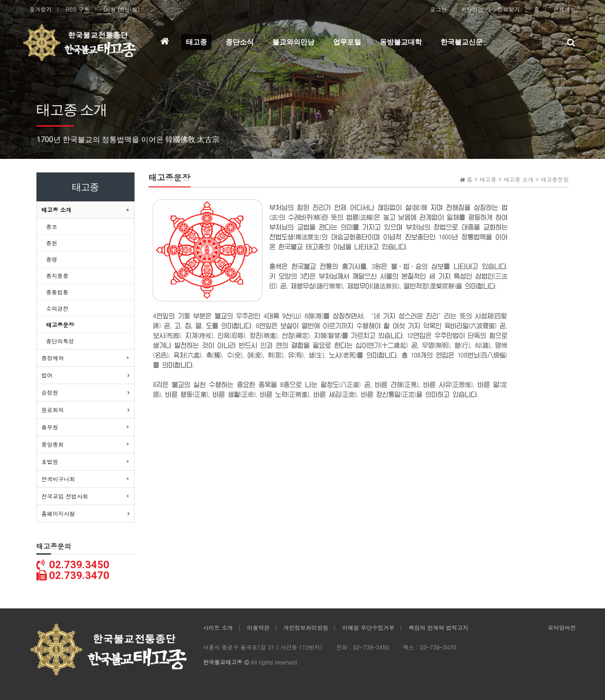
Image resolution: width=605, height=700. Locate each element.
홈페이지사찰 (58, 513)
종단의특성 (60, 341)
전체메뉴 (565, 9)
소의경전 (57, 308)
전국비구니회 (58, 479)
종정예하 (53, 358)
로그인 (439, 9)
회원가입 (472, 9)
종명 (52, 259)
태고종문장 (60, 325)
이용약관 (258, 627)
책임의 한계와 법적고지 (439, 627)
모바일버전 (562, 627)
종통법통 (57, 292)
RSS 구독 (78, 9)
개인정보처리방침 (306, 627)
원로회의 (53, 410)
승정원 (50, 392)
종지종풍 (57, 275)
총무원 (50, 427)
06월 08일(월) (122, 9)
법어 (47, 375)
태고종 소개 (57, 210)
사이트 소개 (218, 627)
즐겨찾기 (41, 9)
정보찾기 (509, 9)
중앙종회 (53, 444)
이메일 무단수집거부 (369, 627)
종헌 (52, 243)
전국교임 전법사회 (65, 496)
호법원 (50, 461)
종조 (52, 226)
